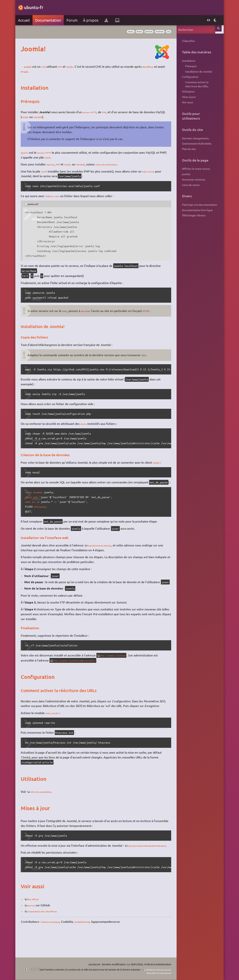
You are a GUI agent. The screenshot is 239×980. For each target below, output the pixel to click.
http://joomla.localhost (121, 665)
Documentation (51, 20)
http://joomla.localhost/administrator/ (90, 670)
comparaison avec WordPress (51, 930)
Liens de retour (188, 185)
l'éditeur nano (57, 196)
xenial (114, 32)
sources (36, 924)
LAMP (63, 157)
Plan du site (186, 149)
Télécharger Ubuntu (190, 215)
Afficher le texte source (193, 169)
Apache (29, 152)
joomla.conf (38, 204)
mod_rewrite (57, 727)
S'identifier (185, 41)
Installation (185, 61)
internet (152, 32)
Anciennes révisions (190, 179)
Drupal (56, 71)
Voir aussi (184, 102)
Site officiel (39, 918)
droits (87, 424)
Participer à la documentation (196, 205)
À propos (94, 20)
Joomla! (33, 66)
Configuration (187, 77)
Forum (75, 20)
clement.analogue (56, 941)
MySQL (82, 66)
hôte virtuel (155, 171)
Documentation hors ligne (194, 210)
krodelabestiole (93, 941)
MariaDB (55, 117)
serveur (138, 32)
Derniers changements (192, 138)
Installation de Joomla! (195, 71)
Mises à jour (186, 97)
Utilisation (185, 91)
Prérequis (188, 66)
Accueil (27, 20)
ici (150, 355)
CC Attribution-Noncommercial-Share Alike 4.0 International (144, 971)
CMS (52, 66)
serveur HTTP (95, 112)
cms (164, 32)
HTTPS (154, 311)
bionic (125, 32)
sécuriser (92, 311)
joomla (183, 174)
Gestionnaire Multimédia (193, 143)
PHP (70, 66)
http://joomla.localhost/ (107, 550)
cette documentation (122, 164)
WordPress (31, 71)
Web (68, 311)
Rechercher (216, 29)
